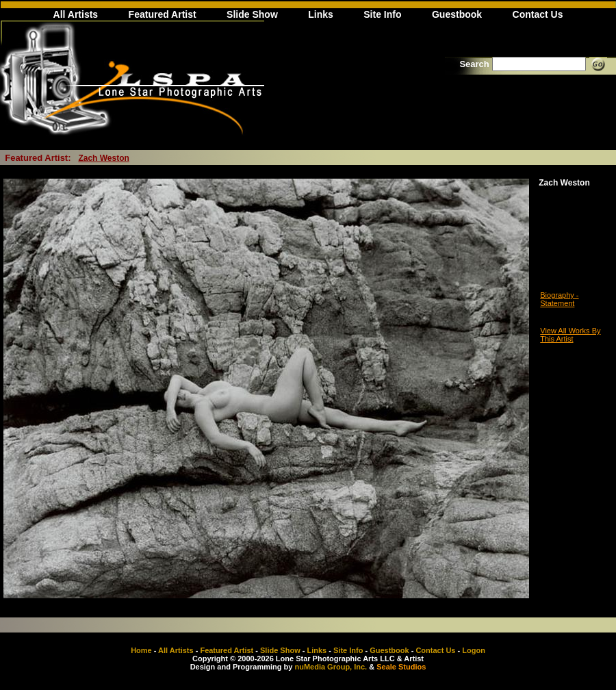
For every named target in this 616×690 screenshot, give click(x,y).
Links (321, 14)
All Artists (76, 14)
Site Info (382, 14)
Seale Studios (401, 667)
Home (141, 650)
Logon (474, 650)
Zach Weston (103, 158)
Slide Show (252, 14)
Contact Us (538, 14)
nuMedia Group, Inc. (331, 667)
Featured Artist (163, 14)
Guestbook (457, 14)
